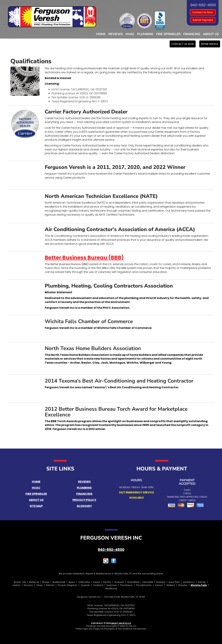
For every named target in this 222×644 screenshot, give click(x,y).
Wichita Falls (199, 585)
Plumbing (145, 34)
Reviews (116, 34)
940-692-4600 (111, 549)
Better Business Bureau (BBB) (84, 258)
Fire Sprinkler (168, 34)
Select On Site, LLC (121, 623)
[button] (183, 44)
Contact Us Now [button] (203, 12)
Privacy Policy (84, 500)
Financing (192, 34)
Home (101, 34)
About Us (211, 34)
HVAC (130, 34)
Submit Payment (203, 20)
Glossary (84, 506)
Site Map (36, 506)
